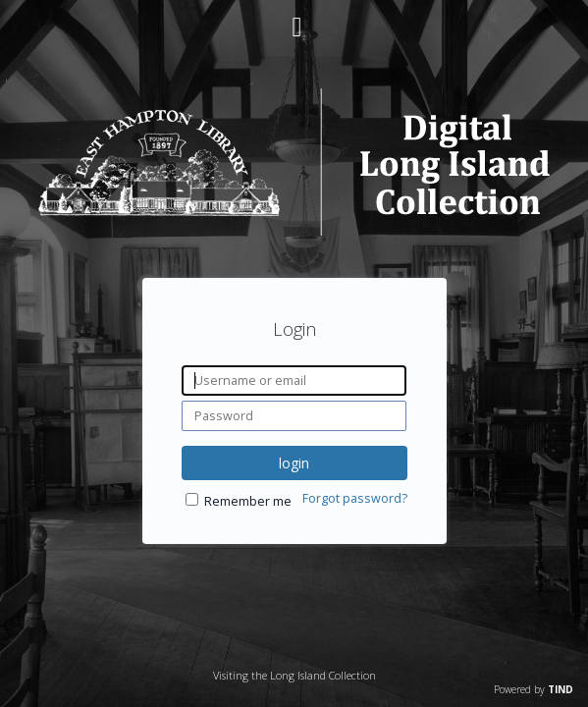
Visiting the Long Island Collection (294, 675)
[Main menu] (294, 19)
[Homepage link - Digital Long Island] (294, 230)
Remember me (248, 501)
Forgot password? (355, 498)
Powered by (534, 689)
